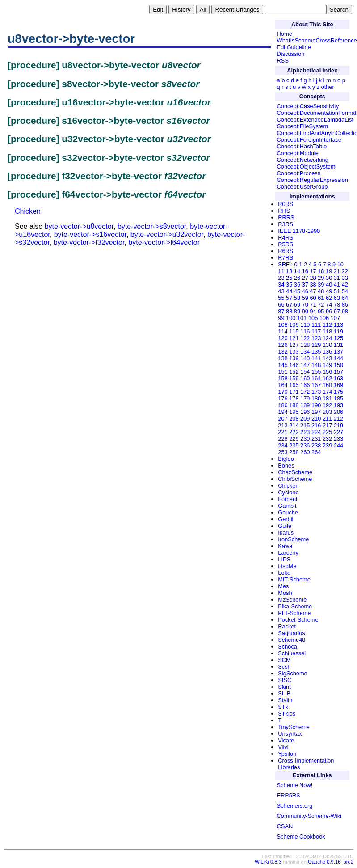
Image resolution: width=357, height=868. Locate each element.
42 (345, 284)
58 (297, 298)
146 (294, 365)
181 (327, 398)
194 (283, 412)
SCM (284, 660)
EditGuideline (294, 47)
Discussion (291, 54)
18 (321, 271)
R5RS (286, 244)
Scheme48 (292, 640)
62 (329, 298)
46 (305, 291)
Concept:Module (298, 153)
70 (305, 305)
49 (329, 291)
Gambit (287, 506)
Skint (284, 687)
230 (305, 439)
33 (345, 278)
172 (305, 392)
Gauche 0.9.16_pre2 (331, 862)
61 (321, 298)
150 (338, 365)
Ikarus (286, 533)
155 (316, 372)
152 (294, 372)
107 (335, 318)
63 (337, 298)
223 (305, 432)
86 (345, 305)
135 (316, 352)
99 (281, 318)
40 (329, 284)
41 (337, 284)
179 (305, 398)
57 (289, 298)
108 (283, 325)
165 (294, 385)
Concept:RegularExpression (313, 180)
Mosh (285, 593)
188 (294, 405)
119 (338, 331)
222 (294, 432)
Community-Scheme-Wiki (309, 816)
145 (283, 365)
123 (316, 338)
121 (294, 338)
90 (305, 311)
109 (294, 325)
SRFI (284, 264)
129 (316, 345)
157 (338, 372)
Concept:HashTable (302, 146)
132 (283, 352)
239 (327, 445)
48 (321, 291)
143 (327, 358)
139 (294, 358)
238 (316, 445)
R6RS (286, 251)
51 (337, 291)
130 (327, 345)
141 (316, 358)
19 (329, 271)
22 (345, 271)
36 (297, 284)
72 (321, 305)
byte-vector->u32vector (167, 234)
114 (283, 331)
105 (313, 318)
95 (321, 311)
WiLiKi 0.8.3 (268, 862)
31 (337, 278)
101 (302, 318)
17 (313, 271)
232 (327, 439)
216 (316, 425)
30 (329, 278)
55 (281, 298)
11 (281, 271)
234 (283, 445)
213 (283, 425)
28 (313, 278)
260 (305, 452)
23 (281, 278)
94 (313, 311)
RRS (284, 211)
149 (327, 365)
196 (305, 412)
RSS (283, 61)
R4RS (286, 238)
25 (289, 278)
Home (285, 34)
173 (316, 392)
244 (338, 445)
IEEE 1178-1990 (299, 231)
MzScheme (292, 600)
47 (313, 291)
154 (305, 372)
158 (283, 378)
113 (338, 325)
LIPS (284, 559)
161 (316, 378)
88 (289, 311)
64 (345, 298)
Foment (288, 499)
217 (327, 425)
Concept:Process (299, 173)
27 (305, 278)
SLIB (284, 693)
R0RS (286, 204)
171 (294, 392)
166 (305, 385)
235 (294, 445)
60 (313, 298)
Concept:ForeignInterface (309, 140)
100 (291, 318)
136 (327, 352)
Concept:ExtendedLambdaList (315, 120)
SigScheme (292, 673)
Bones (286, 466)
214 (294, 425)
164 (283, 385)
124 (327, 338)
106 (324, 318)
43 (281, 291)
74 (329, 305)
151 (283, 372)
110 (305, 325)
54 (345, 291)
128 (305, 345)
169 (338, 385)
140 (305, 358)
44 (289, 291)
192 (327, 405)
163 (338, 378)
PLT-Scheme (294, 613)
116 (305, 331)
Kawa (285, 546)
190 (316, 405)
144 (338, 358)
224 (316, 432)
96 (329, 311)
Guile (285, 526)
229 (294, 439)
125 (338, 338)
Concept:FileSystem (303, 126)
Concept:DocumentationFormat (317, 113)
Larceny (288, 553)
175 (338, 392)
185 (338, 398)
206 (338, 412)
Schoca (288, 647)
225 (327, 432)
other (328, 87)
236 (305, 445)
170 (283, 392)
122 (305, 338)
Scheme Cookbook (301, 836)
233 (338, 439)
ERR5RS (289, 795)
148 (316, 365)
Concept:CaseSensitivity (308, 106)
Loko (284, 573)
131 (338, 345)
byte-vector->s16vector (90, 234)
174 (327, 392)
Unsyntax (290, 734)
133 (294, 352)
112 (327, 325)
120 (283, 338)
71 (313, 305)
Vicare (286, 740)
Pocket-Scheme (298, 620)
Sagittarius (291, 633)
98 (345, 311)
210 (316, 419)
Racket (287, 626)
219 (338, 425)
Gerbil (286, 519)
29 (321, 278)
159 (294, 378)
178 (294, 398)
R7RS (286, 258)
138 (283, 358)
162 (327, 378)
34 (281, 284)
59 (305, 298)
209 (305, 419)
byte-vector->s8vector (152, 226)
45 (297, 291)
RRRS (286, 217)
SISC (285, 680)
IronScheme (293, 539)
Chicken (28, 211)
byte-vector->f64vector (164, 242)
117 (316, 331)
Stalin (285, 700)
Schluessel (292, 653)
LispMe (287, 566)
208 (294, 419)
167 (316, 385)
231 (316, 439)
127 (294, 345)
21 (337, 271)
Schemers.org (295, 806)
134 (305, 352)
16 (305, 271)
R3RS (286, 224)
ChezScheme (295, 472)
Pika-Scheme (295, 606)
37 (305, 284)
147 (305, 365)
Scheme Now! (295, 785)
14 (297, 271)
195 (294, 412)
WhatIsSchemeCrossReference (317, 40)
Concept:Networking (303, 160)
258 (294, 452)
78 (337, 305)
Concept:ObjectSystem (306, 166)
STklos (287, 714)
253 (283, 452)
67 (289, 305)
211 (327, 419)
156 (327, 372)
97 (337, 311)
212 (338, 419)
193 (338, 405)
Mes (283, 586)
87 (281, 311)
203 (327, 412)
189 (305, 405)
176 (283, 398)
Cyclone (288, 492)
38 (313, 284)
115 (294, 331)
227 (338, 432)
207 (283, 419)
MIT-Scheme (294, 579)
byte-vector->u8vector (79, 226)
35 (289, 284)
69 (297, 305)
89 (297, 311)
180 (316, 398)
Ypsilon (287, 754)
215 (305, 425)
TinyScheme (294, 727)
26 (297, 278)
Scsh (284, 667)
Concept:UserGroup (302, 187)
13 (289, 271)
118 (327, 331)
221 (283, 432)
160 (305, 378)
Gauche (288, 512)
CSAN (285, 826)
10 (340, 264)
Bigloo (286, 459)
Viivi (283, 747)
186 (283, 405)
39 (321, 284)
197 (316, 412)
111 (316, 325)
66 (281, 305)
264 (316, 452)
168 (327, 385)
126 (283, 345)
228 (283, 439)
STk (283, 707)
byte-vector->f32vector (89, 242)
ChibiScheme (295, 479)
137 (338, 352)
